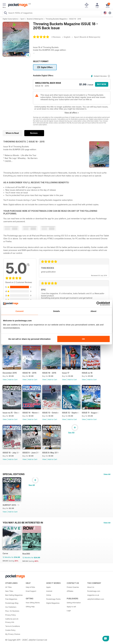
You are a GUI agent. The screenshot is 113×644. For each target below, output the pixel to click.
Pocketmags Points (53, 599)
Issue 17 (66, 373)
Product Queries (73, 587)
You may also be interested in (23, 523)
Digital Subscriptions (10, 19)
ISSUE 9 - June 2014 (31, 453)
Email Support (31, 591)
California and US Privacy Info (12, 621)
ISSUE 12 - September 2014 (71, 413)
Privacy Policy (10, 615)
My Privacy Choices (13, 634)
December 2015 (10, 373)
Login (69, 611)
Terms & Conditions (13, 626)
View (5, 379)
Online (49, 595)
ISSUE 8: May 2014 (51, 453)
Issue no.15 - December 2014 (11, 413)
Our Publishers (11, 607)
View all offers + (72, 113)
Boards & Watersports (35, 19)
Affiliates (70, 591)
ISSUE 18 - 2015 (75, 19)
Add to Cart (13, 379)
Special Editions (14, 474)
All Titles (8, 587)
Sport (23, 19)
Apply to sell (71, 607)
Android (49, 591)
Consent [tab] (20, 311)
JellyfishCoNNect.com (96, 599)
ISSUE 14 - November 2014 (31, 413)
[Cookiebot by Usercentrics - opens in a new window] (98, 304)
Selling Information (74, 603)
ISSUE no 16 (87, 373)
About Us (91, 587)
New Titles (9, 591)
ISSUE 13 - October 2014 (51, 413)
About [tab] (93, 311)
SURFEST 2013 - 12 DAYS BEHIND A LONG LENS (11, 505)
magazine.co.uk (93, 595)
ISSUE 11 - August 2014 (91, 413)
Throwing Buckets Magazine (56, 19)
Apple (48, 587)
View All (107, 474)
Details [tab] (56, 311)
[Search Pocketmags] (5, 13)
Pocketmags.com (94, 591)
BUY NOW (102, 84)
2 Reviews (56, 37)
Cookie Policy (10, 630)
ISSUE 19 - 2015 (29, 373)
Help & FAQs (30, 587)
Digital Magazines (53, 603)
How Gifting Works (33, 603)
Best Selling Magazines (14, 595)
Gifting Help (30, 607)
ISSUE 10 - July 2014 (11, 453)
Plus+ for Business (12, 611)
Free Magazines (11, 599)
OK (83, 339)
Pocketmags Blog (12, 603)
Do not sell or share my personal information (30, 339)
